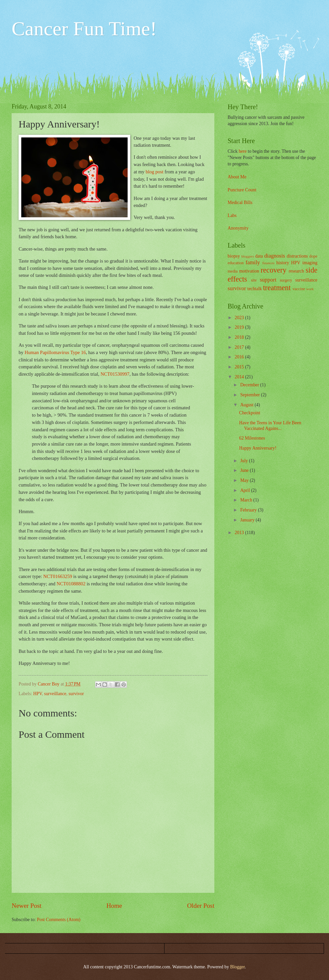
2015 (240, 367)
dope (313, 256)
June (245, 470)
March (247, 500)
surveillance (55, 694)
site (254, 280)
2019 (240, 327)
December (250, 385)
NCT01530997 (115, 374)
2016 (240, 357)
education (236, 263)
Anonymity (238, 228)
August (247, 405)
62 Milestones (252, 438)
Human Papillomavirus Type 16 (55, 352)
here (243, 151)
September (251, 395)
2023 (240, 318)
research (296, 271)
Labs (232, 215)
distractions (297, 256)
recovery (273, 270)
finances (268, 263)
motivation (249, 271)
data (259, 256)
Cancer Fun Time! (84, 29)
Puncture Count (242, 190)
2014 (240, 377)
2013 (240, 533)
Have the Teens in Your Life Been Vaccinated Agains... (270, 426)
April (246, 490)
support (268, 280)
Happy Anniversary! (258, 448)
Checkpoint (250, 413)
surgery (286, 280)
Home (114, 906)
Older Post (201, 906)
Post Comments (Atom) (59, 920)
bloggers (248, 256)
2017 (240, 347)
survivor (76, 694)
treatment (277, 288)
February (249, 510)
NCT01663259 (58, 576)
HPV (38, 694)
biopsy (234, 256)
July (245, 461)
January (248, 520)
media (233, 271)
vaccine (299, 289)
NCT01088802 (71, 584)
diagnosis (275, 256)
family (253, 262)
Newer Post (27, 906)
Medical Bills (240, 202)
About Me (237, 177)
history (282, 263)
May (245, 480)
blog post (155, 172)
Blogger (238, 967)
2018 (240, 337)
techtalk (255, 289)
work (310, 289)
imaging (310, 263)
